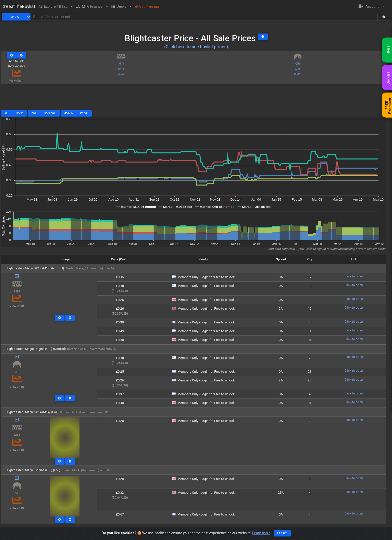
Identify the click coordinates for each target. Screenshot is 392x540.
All (7, 113)
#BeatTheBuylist (19, 7)
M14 (69, 113)
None (19, 113)
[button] (56, 7)
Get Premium (148, 7)
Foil (34, 113)
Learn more (261, 533)
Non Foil (50, 113)
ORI (84, 113)
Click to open (354, 276)
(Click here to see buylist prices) (196, 47)
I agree (282, 533)
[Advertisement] (193, 99)
